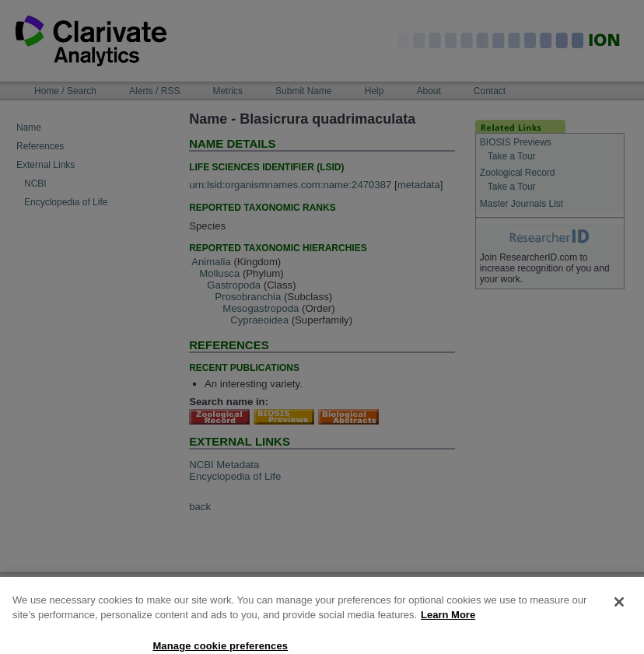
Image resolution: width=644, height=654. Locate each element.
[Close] (619, 614)
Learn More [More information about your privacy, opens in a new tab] (448, 626)
